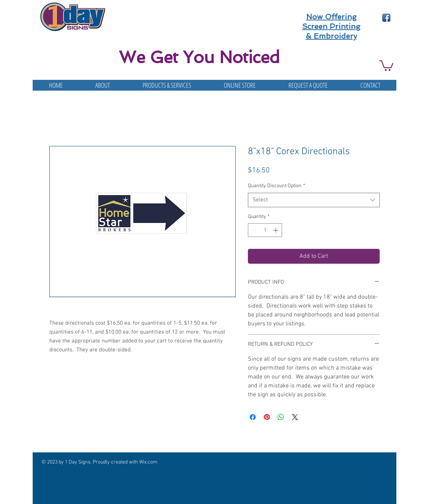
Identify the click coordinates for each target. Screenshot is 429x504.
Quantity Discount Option (276, 186)
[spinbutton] (265, 230)
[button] (386, 65)
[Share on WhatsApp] (281, 417)
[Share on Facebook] (253, 417)
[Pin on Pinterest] (267, 417)
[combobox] (314, 200)
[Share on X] (295, 417)
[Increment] (276, 230)
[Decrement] (254, 230)
